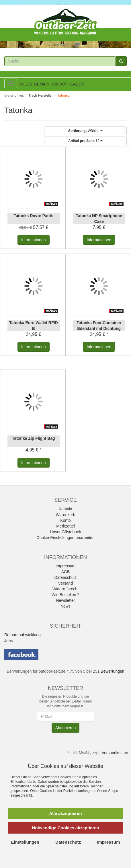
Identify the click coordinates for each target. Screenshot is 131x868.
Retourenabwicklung (23, 635)
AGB (66, 572)
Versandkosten (115, 753)
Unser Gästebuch (65, 532)
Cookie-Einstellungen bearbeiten (65, 538)
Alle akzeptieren (65, 813)
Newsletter (65, 600)
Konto (65, 520)
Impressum (65, 566)
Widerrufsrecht (65, 589)
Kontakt (65, 509)
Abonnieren (66, 728)
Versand (65, 583)
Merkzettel (65, 526)
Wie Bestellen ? (65, 595)
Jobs (9, 641)
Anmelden (62, 45)
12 (85, 141)
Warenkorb (66, 515)
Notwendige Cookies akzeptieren (65, 828)
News (65, 606)
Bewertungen (113, 671)
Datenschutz (66, 577)
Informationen (34, 240)
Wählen (85, 131)
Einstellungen (25, 842)
